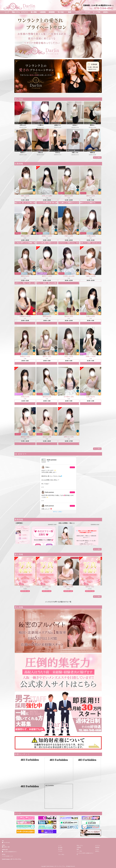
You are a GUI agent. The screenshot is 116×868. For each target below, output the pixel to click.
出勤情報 (43, 12)
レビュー (79, 12)
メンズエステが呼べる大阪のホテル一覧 (58, 602)
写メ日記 (61, 12)
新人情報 (34, 12)
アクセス (88, 12)
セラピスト (25, 12)
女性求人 (106, 12)
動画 (70, 12)
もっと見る (97, 157)
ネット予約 (97, 12)
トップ (7, 12)
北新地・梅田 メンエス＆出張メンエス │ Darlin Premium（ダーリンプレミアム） (96, 1)
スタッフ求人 (61, 854)
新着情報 (52, 12)
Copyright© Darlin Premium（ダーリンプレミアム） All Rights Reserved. (58, 866)
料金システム (16, 12)
